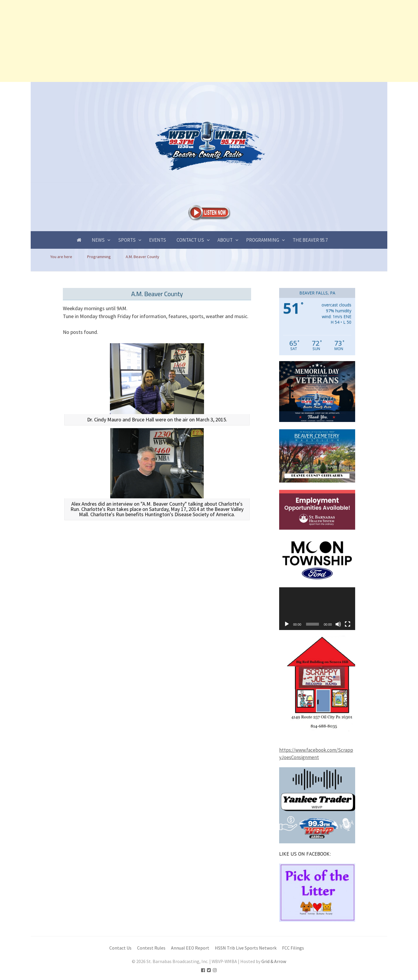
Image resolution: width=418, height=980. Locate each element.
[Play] (287, 624)
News (98, 240)
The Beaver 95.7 (310, 240)
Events (158, 240)
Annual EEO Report (190, 948)
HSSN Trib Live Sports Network (246, 948)
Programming (263, 240)
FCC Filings (293, 948)
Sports (127, 240)
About (225, 240)
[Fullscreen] (348, 624)
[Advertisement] (175, 41)
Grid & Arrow (274, 961)
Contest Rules (151, 948)
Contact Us (190, 240)
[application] (317, 609)
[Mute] (338, 624)
